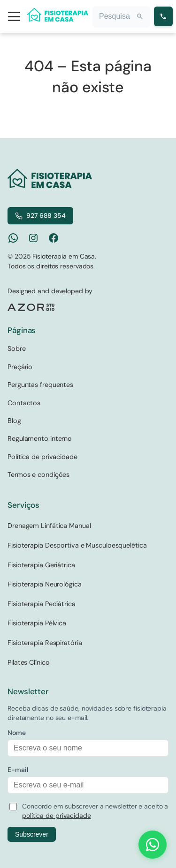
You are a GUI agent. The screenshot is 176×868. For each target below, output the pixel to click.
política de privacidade (57, 816)
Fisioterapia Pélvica (37, 623)
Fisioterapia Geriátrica (41, 565)
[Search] (140, 16)
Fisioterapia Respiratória (45, 643)
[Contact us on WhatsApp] (153, 845)
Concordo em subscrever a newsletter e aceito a (95, 811)
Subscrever (32, 834)
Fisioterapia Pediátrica (42, 604)
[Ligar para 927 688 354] (163, 16)
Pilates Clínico (29, 662)
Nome (17, 733)
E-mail (18, 770)
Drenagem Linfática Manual (49, 526)
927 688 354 (40, 215)
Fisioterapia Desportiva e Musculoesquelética (77, 545)
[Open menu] (14, 16)
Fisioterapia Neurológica (45, 584)
